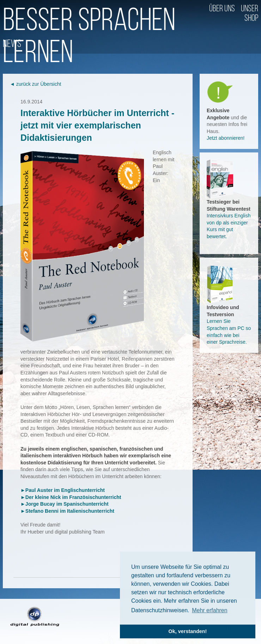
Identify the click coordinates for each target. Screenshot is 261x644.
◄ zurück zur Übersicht (35, 84)
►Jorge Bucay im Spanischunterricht (65, 504)
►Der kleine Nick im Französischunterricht (71, 497)
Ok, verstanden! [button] (188, 631)
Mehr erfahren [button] (210, 610)
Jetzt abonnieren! (226, 138)
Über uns (222, 9)
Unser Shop (250, 14)
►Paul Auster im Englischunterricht (63, 490)
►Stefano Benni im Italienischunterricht (67, 511)
